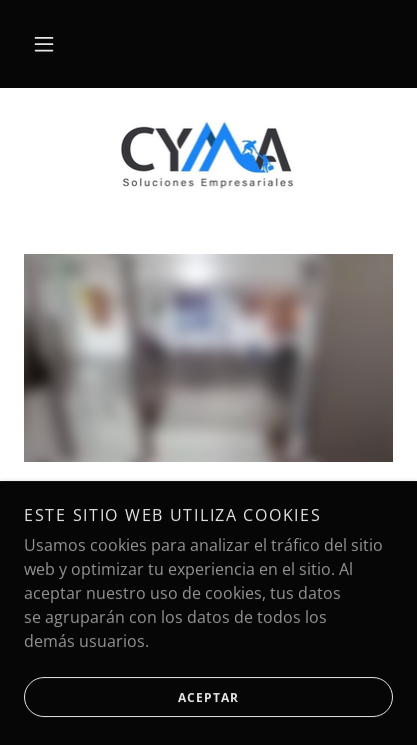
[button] (44, 44)
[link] (209, 155)
